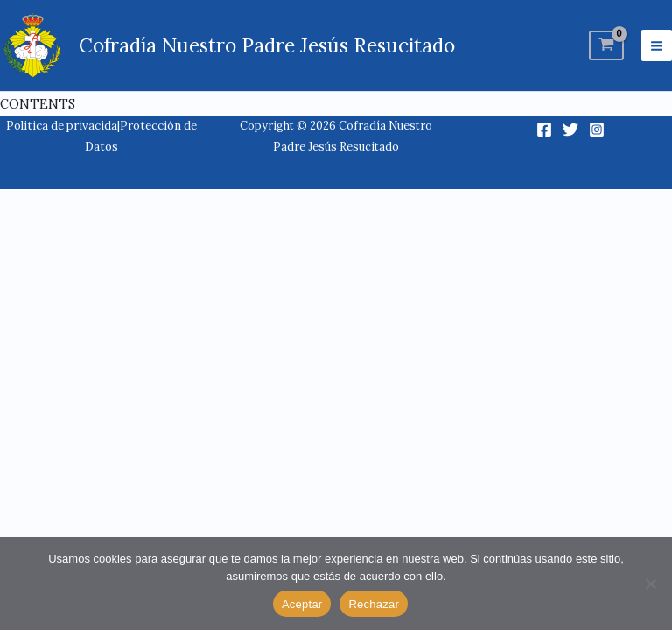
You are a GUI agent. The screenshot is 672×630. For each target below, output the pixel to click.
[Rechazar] (650, 584)
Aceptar (302, 604)
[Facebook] (544, 129)
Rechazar (374, 604)
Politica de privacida (62, 126)
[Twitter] (570, 129)
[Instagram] (597, 129)
